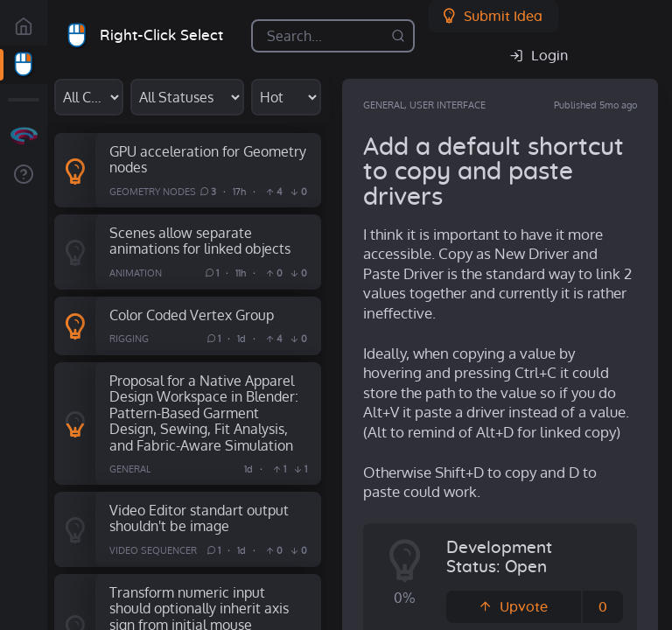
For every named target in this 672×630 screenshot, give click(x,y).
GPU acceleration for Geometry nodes (208, 159)
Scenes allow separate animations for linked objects (200, 241)
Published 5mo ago (595, 105)
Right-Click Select (161, 35)
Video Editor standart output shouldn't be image (199, 518)
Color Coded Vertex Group (192, 315)
